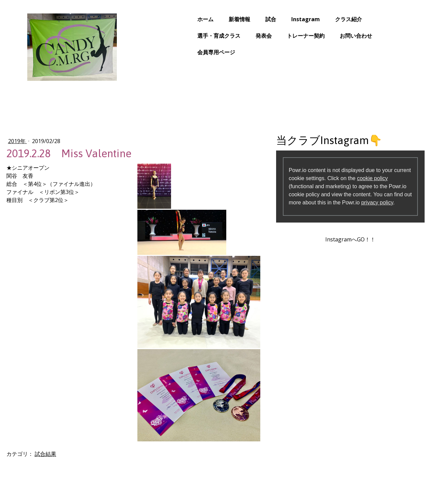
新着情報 (214, 19)
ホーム (180, 19)
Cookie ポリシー (108, 480)
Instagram (280, 19)
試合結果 (71, 378)
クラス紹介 (323, 19)
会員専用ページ (191, 52)
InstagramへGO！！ (334, 247)
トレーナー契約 (280, 36)
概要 (35, 480)
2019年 (43, 141)
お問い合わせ (330, 36)
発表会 (238, 36)
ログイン (392, 476)
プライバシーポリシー (65, 480)
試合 (245, 19)
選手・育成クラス (193, 36)
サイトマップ (142, 480)
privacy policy (326, 211)
